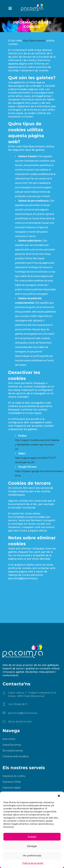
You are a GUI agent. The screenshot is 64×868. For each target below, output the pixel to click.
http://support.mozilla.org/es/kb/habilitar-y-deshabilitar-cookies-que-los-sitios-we (38, 445)
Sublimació (9, 783)
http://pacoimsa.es (34, 41)
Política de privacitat (33, 863)
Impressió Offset (12, 760)
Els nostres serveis (13, 729)
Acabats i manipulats (14, 789)
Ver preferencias (32, 855)
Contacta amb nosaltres (16, 735)
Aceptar (32, 837)
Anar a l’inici (9, 717)
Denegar (32, 846)
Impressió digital (11, 766)
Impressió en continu (14, 754)
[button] (59, 796)
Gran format (9, 772)
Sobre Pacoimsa (12, 723)
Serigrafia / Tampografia (16, 778)
